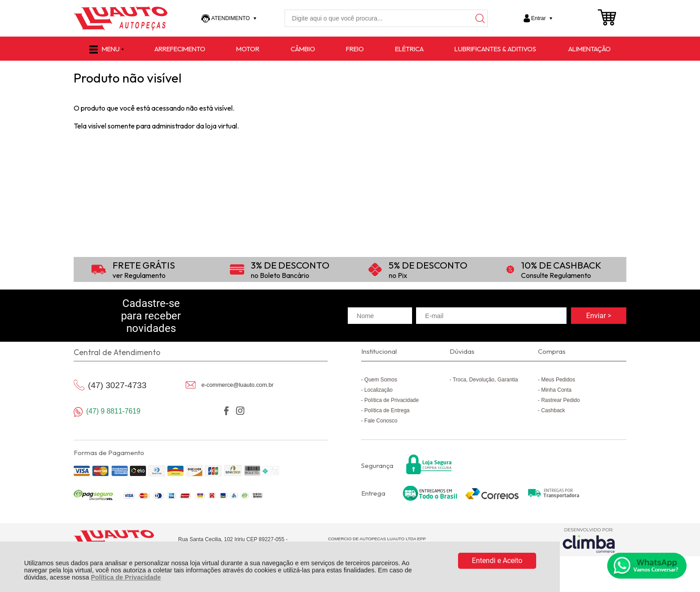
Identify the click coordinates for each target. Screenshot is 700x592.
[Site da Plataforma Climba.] (589, 540)
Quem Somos (381, 380)
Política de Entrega (387, 410)
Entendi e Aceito (497, 561)
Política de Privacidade (126, 577)
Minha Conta (556, 390)
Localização (378, 390)
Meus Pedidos (558, 380)
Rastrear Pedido (560, 400)
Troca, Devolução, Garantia (485, 380)
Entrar (539, 18)
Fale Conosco (381, 421)
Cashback (553, 410)
